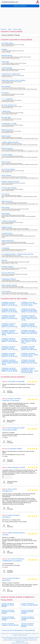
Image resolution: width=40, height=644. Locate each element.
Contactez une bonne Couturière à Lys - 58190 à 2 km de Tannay (29, 304)
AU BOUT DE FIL (7, 233)
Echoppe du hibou (7, 267)
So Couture (5, 93)
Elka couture (6, 208)
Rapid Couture (6, 136)
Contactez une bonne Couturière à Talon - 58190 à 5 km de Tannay (10, 325)
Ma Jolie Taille (6, 117)
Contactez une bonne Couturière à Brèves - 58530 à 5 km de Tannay (29, 325)
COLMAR (5, 535)
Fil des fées (5, 62)
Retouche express (7, 130)
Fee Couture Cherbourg (15, 559)
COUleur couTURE (14, 399)
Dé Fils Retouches (14, 428)
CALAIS (23, 467)
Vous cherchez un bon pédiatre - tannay (24, 640)
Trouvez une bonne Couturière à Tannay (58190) (28, 618)
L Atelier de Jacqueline (9, 221)
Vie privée (33, 634)
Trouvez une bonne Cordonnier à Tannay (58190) (8, 618)
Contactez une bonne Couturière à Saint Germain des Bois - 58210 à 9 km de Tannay (30, 370)
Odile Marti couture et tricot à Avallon (14, 80)
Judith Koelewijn (7, 68)
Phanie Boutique (13, 467)
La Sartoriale (12, 449)
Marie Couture (6, 162)
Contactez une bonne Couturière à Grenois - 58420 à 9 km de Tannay (29, 361)
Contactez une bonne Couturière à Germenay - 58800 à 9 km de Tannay (10, 370)
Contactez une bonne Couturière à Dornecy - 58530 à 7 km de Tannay (10, 340)
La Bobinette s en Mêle (9, 124)
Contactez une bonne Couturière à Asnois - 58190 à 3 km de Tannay (10, 317)
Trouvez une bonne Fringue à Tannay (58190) (30, 604)
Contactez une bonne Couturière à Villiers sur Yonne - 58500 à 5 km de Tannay (29, 318)
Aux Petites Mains (7, 43)
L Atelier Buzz (6, 111)
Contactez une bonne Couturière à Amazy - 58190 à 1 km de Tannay (10, 304)
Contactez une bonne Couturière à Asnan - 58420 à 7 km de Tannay (10, 348)
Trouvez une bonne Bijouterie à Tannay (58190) (8, 605)
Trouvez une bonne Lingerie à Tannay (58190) (10, 624)
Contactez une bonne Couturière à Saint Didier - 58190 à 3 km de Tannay (30, 310)
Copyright (15, 635)
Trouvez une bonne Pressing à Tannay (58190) (27, 612)
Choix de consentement (22, 635)
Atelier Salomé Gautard (9, 285)
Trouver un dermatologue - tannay (10, 639)
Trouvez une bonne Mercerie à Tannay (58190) (27, 625)
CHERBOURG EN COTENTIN (12, 561)
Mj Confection (6, 87)
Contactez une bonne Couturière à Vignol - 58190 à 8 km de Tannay (10, 355)
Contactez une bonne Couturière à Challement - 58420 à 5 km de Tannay (30, 332)
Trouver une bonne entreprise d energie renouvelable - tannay (13, 637)
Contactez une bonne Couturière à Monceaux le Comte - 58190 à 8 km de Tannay (10, 362)
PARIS (20, 449)
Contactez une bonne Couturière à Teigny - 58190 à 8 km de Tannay (29, 348)
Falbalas (4, 49)
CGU (37, 634)
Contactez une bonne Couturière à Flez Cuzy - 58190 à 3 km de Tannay (10, 310)
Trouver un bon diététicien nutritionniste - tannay (27, 639)
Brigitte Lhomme (7, 227)
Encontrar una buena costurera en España (20, 643)
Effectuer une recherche (20, 6)
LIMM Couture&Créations (16, 533)
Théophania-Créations (9, 279)
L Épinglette (5, 248)
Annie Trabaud (6, 175)
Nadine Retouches (8, 241)
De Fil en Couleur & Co (9, 105)
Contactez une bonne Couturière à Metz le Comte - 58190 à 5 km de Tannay (10, 333)
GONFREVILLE (7, 491)
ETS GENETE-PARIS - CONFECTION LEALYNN (17, 254)
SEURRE (22, 382)
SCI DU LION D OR (8, 273)
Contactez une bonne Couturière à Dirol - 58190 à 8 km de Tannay (30, 355)
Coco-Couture (6, 291)
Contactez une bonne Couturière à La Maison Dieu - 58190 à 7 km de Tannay (29, 341)
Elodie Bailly (6, 214)
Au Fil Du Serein (7, 155)
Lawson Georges (13, 515)
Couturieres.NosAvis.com (10, 2)
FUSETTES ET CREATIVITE (11, 74)
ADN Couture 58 (7, 201)
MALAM (4, 260)
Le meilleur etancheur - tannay (32, 637)
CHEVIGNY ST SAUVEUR (11, 401)
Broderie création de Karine (10, 182)
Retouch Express (7, 148)
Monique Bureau (7, 56)
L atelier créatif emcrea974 (10, 142)
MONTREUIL (7, 517)
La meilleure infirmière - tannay (9, 640)
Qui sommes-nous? (5, 634)
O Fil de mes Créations (9, 188)
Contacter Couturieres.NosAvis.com (17, 634)
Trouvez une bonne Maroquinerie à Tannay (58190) (18, 630)
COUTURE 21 (12, 382)
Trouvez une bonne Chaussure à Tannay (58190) (8, 612)
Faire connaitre (28, 634)
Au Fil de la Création (8, 169)
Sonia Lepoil (12, 489)
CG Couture (5, 194)
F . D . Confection (7, 99)
